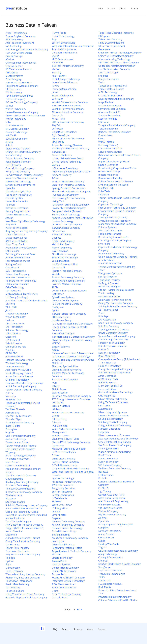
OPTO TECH (12, 353)
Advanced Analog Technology (114, 59)
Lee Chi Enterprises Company (114, 69)
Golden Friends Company (65, 568)
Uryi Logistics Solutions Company (116, 99)
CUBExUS (103, 488)
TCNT (102, 270)
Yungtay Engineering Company (69, 281)
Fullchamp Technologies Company (70, 205)
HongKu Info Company (18, 172)
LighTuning (105, 491)
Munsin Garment (15, 125)
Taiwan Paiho (59, 561)
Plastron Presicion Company (67, 271)
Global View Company (17, 284)
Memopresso (13, 568)
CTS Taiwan (105, 406)
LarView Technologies (64, 452)
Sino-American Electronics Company (71, 191)
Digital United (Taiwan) (18, 149)
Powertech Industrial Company (115, 597)
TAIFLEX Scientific (15, 366)
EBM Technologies (16, 271)
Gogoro (10, 432)
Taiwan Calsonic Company (66, 228)
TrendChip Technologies (112, 574)
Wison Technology (16, 317)
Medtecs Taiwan (61, 435)
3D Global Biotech (61, 317)
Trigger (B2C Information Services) (24, 528)
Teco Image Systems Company (22, 86)
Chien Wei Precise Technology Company (120, 53)
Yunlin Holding (106, 293)
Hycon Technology (108, 462)
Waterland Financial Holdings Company (73, 472)
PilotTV (9, 393)
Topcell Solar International (113, 86)
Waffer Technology (16, 109)
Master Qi (104, 349)
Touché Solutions (15, 591)
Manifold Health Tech (110, 263)
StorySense (104, 567)
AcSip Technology (108, 92)
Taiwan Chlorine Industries (66, 105)
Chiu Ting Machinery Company (115, 240)
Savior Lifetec (59, 515)
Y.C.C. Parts (11, 307)
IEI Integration (60, 508)
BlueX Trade (105, 455)
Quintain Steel (59, 597)
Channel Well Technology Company (71, 442)
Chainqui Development (111, 557)
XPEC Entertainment (63, 59)
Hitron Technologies (109, 287)
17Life (102, 577)
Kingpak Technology (17, 314)
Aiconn (9, 142)
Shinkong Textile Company (113, 422)
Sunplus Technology (109, 115)
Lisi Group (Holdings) (17, 297)
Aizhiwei (103, 518)
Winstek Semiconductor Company (70, 102)
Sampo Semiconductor (64, 588)
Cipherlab (104, 521)
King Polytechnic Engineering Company (27, 231)
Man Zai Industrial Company (21, 475)
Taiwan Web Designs (63, 333)
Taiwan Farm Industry (17, 548)
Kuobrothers (105, 135)
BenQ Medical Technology (66, 215)
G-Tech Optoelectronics (65, 465)
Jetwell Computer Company (113, 333)
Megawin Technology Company (69, 449)
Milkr (8, 122)
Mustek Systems (14, 76)
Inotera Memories (108, 175)
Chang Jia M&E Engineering (67, 370)
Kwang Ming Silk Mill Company (68, 578)
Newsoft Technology (110, 531)
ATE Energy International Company (71, 399)
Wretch (56, 274)
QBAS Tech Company (63, 241)
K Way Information (62, 234)
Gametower (105, 49)
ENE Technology (14, 40)
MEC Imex (57, 363)
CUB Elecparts (13, 165)
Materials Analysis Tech (18, 191)
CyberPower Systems (63, 297)
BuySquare (58, 307)
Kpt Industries (13, 291)
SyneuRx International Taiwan (115, 442)
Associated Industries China (67, 482)
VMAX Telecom (106, 142)
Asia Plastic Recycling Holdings (115, 300)
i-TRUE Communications (111, 43)
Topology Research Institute (114, 330)
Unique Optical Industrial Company (71, 469)
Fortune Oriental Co (109, 296)
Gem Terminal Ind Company (20, 436)
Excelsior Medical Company (66, 284)
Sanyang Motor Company (112, 109)
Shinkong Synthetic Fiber (65, 366)
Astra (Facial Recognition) (112, 498)
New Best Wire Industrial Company (24, 525)
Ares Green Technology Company (70, 538)
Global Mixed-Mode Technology (115, 392)
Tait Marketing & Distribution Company (73, 337)
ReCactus (103, 472)
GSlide (102, 541)
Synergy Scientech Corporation (69, 188)
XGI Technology (14, 92)
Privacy (78, 629)
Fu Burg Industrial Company (67, 304)
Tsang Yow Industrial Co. (19, 195)
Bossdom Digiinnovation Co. (114, 237)
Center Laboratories (63, 495)
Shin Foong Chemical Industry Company (27, 49)
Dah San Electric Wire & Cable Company (120, 564)
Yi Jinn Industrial (107, 363)
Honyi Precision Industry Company (24, 175)
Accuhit (9, 218)
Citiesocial (104, 122)
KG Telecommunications (18, 69)
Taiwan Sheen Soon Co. (18, 215)
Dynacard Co (105, 409)
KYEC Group (12, 73)
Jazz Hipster (58, 541)
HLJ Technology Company (112, 515)
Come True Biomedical (18, 466)
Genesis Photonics (62, 155)
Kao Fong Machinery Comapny (22, 482)
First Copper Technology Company (117, 208)
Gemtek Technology (16, 132)
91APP (55, 56)
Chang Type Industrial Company (23, 541)
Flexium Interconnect (110, 234)
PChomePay (58, 231)
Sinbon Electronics (108, 165)
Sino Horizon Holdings (64, 254)
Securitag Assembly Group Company (71, 396)
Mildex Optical (13, 333)
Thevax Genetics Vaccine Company (117, 267)
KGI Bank (57, 409)
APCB (55, 287)
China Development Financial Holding (72, 340)
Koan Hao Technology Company (116, 323)
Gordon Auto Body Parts (111, 495)
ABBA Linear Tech (108, 379)
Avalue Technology (16, 439)
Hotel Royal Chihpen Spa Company (70, 148)
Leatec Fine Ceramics (17, 201)
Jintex (55, 92)
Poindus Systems (107, 227)
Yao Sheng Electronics (110, 508)
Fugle (8, 564)
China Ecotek (12, 267)
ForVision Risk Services (18, 261)
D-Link (55, 455)
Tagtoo (102, 547)
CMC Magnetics (107, 396)
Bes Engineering (61, 535)
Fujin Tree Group (61, 135)
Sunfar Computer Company (113, 339)
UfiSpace (56, 238)
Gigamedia (11, 535)
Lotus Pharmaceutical (110, 152)
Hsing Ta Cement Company (113, 402)
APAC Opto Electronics (110, 231)
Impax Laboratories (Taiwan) (114, 162)
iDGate (55, 386)
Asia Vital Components (64, 49)
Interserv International (18, 277)
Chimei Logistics (14, 198)
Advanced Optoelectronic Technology (118, 439)
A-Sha (55, 178)
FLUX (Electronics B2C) (110, 584)
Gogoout (57, 518)
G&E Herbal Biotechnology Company (118, 551)
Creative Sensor (14, 66)
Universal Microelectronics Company (25, 116)
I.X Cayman (104, 36)
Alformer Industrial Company (67, 112)
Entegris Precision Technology (115, 425)
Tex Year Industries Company (68, 66)
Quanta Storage (14, 56)
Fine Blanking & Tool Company (68, 198)
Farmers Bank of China (64, 89)
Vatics (101, 82)
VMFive (56, 69)
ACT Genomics (60, 426)
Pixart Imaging (13, 79)
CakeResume (12, 251)
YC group (10, 452)
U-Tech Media (59, 498)
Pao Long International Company (23, 469)
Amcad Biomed (106, 534)
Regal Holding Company (18, 162)
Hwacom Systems (61, 564)
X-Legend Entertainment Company (117, 125)
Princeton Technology (17, 485)
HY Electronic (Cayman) (18, 459)
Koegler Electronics (109, 79)
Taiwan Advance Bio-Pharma (21, 446)
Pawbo (55, 86)
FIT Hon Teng (59, 419)
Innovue (56, 475)
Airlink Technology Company (21, 386)
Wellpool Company (108, 511)
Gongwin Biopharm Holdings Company (26, 597)
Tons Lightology (14, 571)
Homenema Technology (111, 254)
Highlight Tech (13, 400)
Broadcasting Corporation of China (117, 168)
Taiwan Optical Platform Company (24, 390)
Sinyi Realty (58, 142)
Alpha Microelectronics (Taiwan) (23, 538)
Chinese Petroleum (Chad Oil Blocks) (118, 600)
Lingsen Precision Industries (114, 415)
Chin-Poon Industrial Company (68, 185)
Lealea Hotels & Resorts (65, 82)
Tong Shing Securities (64, 488)
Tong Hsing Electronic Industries (116, 33)
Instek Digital (13, 426)
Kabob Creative (14, 343)
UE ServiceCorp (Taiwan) (112, 46)
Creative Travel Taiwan (111, 96)
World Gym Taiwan (62, 505)
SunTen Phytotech (62, 492)
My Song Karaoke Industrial (113, 185)
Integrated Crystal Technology (68, 581)
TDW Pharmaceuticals (64, 584)
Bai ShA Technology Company (114, 132)
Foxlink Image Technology (66, 79)
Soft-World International (19, 82)
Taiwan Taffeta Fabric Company (69, 314)
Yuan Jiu (10, 350)
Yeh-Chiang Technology (65, 258)
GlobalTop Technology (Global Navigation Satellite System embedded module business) (26, 515)
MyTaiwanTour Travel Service (22, 294)
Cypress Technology (63, 478)
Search (111, 8)
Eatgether (104, 432)
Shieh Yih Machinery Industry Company (27, 505)
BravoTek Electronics (17, 208)
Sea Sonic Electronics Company (115, 445)
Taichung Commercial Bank (20, 254)
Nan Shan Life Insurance (19, 53)
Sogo (55, 39)
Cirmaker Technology (17, 380)
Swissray (56, 72)
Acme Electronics (107, 376)
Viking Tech (58, 201)
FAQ (100, 8)
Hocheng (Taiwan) (108, 145)
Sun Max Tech (106, 188)
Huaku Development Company (22, 112)
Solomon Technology (17, 330)
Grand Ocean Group (109, 171)
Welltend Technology (17, 363)
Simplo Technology (62, 558)
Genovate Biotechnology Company (24, 383)
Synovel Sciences (61, 347)
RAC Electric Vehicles (16, 241)
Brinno (56, 416)
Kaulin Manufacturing (17, 584)
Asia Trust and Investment (20, 43)
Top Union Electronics (17, 551)
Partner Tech (59, 574)
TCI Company (13, 588)
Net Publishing (13, 46)
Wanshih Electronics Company (68, 182)
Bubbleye (103, 316)
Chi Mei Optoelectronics (111, 89)
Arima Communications (18, 258)
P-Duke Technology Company (22, 102)
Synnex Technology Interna (20, 185)
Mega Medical (106, 102)
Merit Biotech (13, 462)
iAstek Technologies (16, 228)
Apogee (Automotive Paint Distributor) (73, 218)
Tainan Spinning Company (20, 158)
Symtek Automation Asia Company (117, 336)
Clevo (101, 139)
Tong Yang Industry (109, 280)
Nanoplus (11, 396)
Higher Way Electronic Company (23, 578)
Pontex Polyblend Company (20, 36)
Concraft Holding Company (20, 168)
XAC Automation (107, 320)
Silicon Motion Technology (113, 399)
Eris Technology (14, 327)
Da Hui (9, 106)
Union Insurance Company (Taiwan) (118, 257)
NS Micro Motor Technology (21, 281)
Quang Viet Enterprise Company (116, 303)
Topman (10, 205)
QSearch (56, 422)
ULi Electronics (13, 89)
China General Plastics (110, 148)
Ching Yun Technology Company (116, 56)
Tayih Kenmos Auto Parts (19, 96)
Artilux (55, 350)
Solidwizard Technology (18, 182)
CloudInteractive (14, 479)
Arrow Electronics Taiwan (19, 376)
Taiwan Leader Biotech (18, 442)
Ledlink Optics (106, 475)
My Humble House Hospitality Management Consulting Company (117, 222)
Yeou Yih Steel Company (18, 521)
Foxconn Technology (110, 366)
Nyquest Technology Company (68, 521)
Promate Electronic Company (21, 248)
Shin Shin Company (109, 326)
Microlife (57, 554)
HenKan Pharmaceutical (65, 264)
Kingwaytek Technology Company (24, 492)
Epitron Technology (109, 353)
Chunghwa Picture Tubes (65, 439)
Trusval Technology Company (68, 277)
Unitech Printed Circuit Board (68, 158)
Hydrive (10, 561)
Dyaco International (16, 238)
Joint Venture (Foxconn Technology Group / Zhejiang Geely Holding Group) (73, 358)
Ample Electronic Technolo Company (71, 551)
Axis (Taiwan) (59, 76)
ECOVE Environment (16, 139)
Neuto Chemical (14, 531)
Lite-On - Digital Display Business (116, 290)
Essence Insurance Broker (20, 360)
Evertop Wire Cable (109, 544)
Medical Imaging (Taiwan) (19, 373)
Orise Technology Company (67, 594)
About (123, 8)
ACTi (54, 383)
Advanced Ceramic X (109, 112)
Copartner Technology (111, 204)
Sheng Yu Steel (13, 264)
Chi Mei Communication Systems (116, 181)
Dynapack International (65, 53)
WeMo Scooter (60, 393)
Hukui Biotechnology (63, 36)
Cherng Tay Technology (18, 416)
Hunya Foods (59, 33)
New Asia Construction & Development (73, 353)
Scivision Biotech (61, 406)
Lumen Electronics (15, 234)
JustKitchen (58, 294)
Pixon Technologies (16, 33)
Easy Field (11, 224)
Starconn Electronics (109, 429)
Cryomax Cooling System (65, 301)
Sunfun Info (105, 580)
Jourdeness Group (62, 320)
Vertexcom (58, 129)
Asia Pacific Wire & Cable (18, 370)
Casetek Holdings (108, 119)
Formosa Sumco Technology (67, 528)
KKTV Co (56, 343)
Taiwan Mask (59, 152)
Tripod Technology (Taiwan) (67, 145)
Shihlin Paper (59, 389)
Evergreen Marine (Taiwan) (67, 211)
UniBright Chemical (109, 283)
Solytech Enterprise (62, 96)
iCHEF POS (57, 63)
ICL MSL (103, 478)
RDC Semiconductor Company (68, 122)
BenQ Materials (107, 356)
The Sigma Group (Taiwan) (113, 217)
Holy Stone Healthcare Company (23, 554)
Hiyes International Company (114, 435)
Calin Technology (15, 287)
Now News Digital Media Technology (25, 221)
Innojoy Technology (63, 221)
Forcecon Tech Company (112, 343)
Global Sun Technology (64, 132)
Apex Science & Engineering (113, 501)
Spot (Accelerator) (15, 502)
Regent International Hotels (67, 548)
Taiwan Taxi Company (17, 274)
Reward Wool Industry (110, 178)
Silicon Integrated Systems (113, 412)
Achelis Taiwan (106, 260)
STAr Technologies (109, 72)
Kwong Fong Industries (18, 211)
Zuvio (101, 313)
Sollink (9, 145)
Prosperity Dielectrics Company (69, 208)
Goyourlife (57, 115)
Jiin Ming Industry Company (67, 224)
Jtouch (9, 310)
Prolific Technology (16, 119)
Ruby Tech (104, 191)
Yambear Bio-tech (15, 409)
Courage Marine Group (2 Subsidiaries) (119, 359)
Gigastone (11, 337)
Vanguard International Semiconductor (73, 46)
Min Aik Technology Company (68, 525)
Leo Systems (12, 545)
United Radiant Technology (66, 162)
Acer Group (58, 403)
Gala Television (60, 251)
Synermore (104, 244)
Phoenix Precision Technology (68, 139)
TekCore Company (16, 99)
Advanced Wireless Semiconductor (24, 508)
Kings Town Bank (15, 244)
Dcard (55, 591)
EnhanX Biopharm (108, 458)
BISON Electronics (108, 382)
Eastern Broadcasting (63, 43)
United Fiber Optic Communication (117, 66)
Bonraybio (11, 429)
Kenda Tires (58, 119)
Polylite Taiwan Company (65, 462)
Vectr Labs (57, 99)
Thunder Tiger (13, 419)
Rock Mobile (105, 587)
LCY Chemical (13, 340)
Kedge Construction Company (68, 412)
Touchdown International (19, 581)
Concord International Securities (69, 291)
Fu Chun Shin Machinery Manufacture (72, 324)
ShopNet (103, 76)
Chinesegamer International (21, 63)
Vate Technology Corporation (114, 373)
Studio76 (57, 502)
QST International (108, 310)
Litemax (56, 511)
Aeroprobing (12, 413)
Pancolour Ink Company (65, 379)
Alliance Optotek (14, 357)
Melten (9, 472)
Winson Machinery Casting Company (25, 574)
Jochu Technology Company (21, 456)
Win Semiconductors (109, 505)
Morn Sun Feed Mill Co (110, 386)
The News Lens (14, 495)
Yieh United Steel (61, 244)
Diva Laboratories (15, 324)
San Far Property (107, 277)
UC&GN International (110, 105)
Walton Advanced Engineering (114, 452)
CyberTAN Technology (64, 571)
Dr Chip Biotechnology (111, 419)
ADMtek (10, 59)
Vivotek (56, 165)
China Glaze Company (64, 459)
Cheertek (103, 561)
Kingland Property (62, 175)
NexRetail (104, 195)
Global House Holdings (64, 531)
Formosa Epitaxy (107, 389)
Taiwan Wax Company (110, 39)
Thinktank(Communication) (20, 489)
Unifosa (10, 320)
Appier (55, 310)
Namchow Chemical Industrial (21, 178)
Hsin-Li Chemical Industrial (113, 346)
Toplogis (10, 558)
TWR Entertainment (63, 485)
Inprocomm (58, 445)
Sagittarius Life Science (111, 571)
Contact (135, 8)
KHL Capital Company (17, 129)
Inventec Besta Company (65, 195)
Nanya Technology (62, 248)
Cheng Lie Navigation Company (115, 369)
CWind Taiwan (106, 538)
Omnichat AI (58, 267)
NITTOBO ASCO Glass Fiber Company (119, 63)
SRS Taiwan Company (110, 465)
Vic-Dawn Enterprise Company (115, 468)
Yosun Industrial (61, 261)
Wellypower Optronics (110, 273)
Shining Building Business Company (118, 306)
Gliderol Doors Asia (16, 347)
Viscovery (11, 499)
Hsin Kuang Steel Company (20, 449)
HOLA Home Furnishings (65, 168)
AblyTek (56, 125)
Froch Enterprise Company (20, 423)
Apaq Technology (108, 554)
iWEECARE (11, 135)
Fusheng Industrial (108, 449)
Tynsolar (10, 188)
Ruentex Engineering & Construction (72, 172)
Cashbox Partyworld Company (68, 109)
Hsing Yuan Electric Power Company (25, 594)
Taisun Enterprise (108, 129)
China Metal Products (63, 545)
